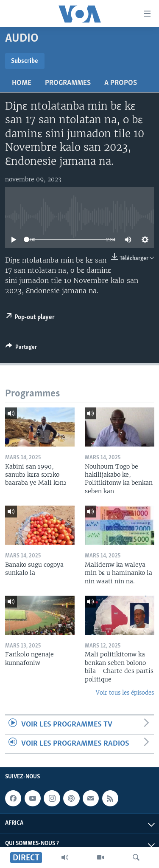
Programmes (68, 83)
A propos (121, 83)
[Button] (21, 348)
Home (22, 83)
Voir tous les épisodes (125, 693)
